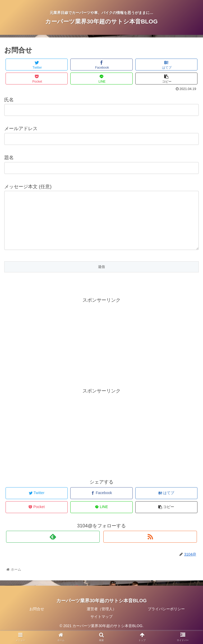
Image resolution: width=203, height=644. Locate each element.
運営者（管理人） (101, 619)
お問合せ (37, 619)
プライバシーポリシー (166, 619)
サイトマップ (101, 627)
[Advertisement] (101, 352)
